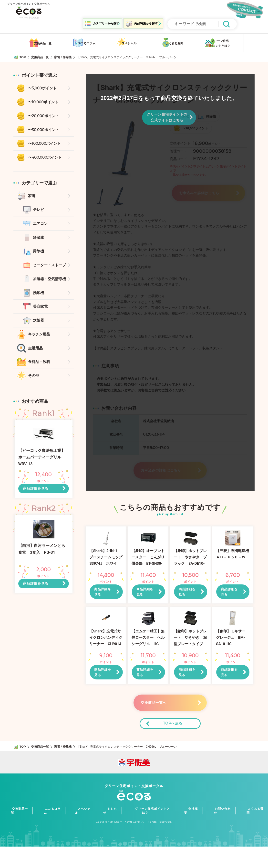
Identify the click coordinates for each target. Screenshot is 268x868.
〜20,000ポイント (45, 116)
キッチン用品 (40, 339)
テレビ (39, 211)
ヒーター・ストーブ (51, 268)
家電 (57, 56)
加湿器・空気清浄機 (51, 282)
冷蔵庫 (39, 240)
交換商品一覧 (40, 56)
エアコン (41, 225)
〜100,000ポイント (46, 144)
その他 (34, 381)
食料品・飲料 (40, 367)
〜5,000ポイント (43, 87)
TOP (23, 56)
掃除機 (67, 56)
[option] (128, 146)
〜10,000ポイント (44, 101)
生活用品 (36, 353)
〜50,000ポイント (45, 130)
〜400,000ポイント (46, 158)
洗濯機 (39, 296)
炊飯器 (39, 325)
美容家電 (41, 310)
